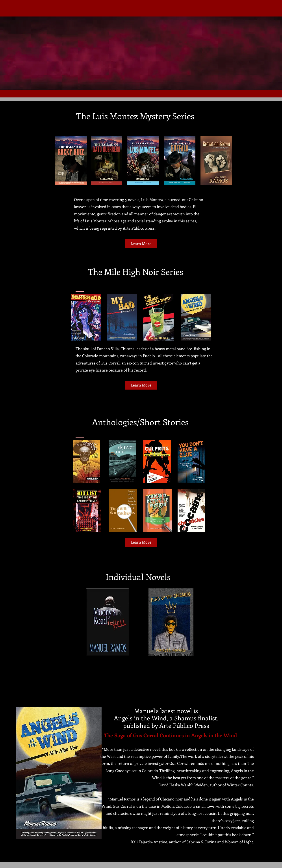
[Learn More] (141, 244)
